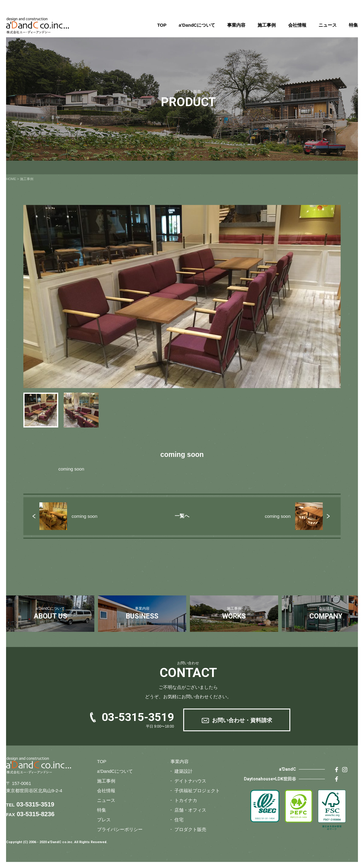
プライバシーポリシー (120, 829)
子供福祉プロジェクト (197, 791)
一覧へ (182, 516)
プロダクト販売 (190, 829)
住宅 (179, 820)
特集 (353, 25)
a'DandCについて (197, 25)
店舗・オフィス (190, 810)
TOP (162, 25)
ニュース (328, 25)
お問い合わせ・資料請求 (242, 720)
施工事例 (267, 25)
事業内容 (236, 25)
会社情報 (297, 25)
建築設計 (184, 771)
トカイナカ (186, 800)
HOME (11, 179)
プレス (104, 820)
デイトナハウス (190, 781)
